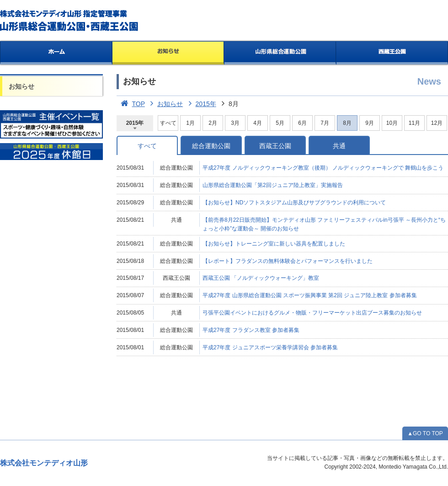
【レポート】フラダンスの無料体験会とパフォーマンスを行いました (288, 261)
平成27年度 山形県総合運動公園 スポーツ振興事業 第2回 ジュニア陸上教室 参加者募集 (310, 295)
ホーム (56, 53)
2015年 (200, 104)
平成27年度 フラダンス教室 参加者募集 (251, 330)
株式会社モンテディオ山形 (44, 463)
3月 (235, 123)
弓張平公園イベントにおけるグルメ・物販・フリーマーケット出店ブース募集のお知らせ (312, 313)
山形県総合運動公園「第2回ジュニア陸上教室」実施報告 (273, 185)
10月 (392, 123)
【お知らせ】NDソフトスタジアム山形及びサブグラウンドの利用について (294, 203)
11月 (414, 123)
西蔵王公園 (392, 53)
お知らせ (168, 53)
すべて (168, 123)
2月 (213, 123)
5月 (280, 123)
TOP (131, 104)
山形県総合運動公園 (280, 53)
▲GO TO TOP (425, 433)
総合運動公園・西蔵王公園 (70, 21)
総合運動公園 (211, 146)
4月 (258, 123)
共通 (339, 146)
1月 (190, 123)
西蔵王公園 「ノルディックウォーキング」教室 (261, 278)
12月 (437, 123)
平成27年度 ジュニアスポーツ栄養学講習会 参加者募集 (270, 347)
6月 (302, 123)
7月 (325, 123)
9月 (370, 123)
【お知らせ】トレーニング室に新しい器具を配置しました (274, 244)
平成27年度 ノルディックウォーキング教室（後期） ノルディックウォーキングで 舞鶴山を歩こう (323, 168)
